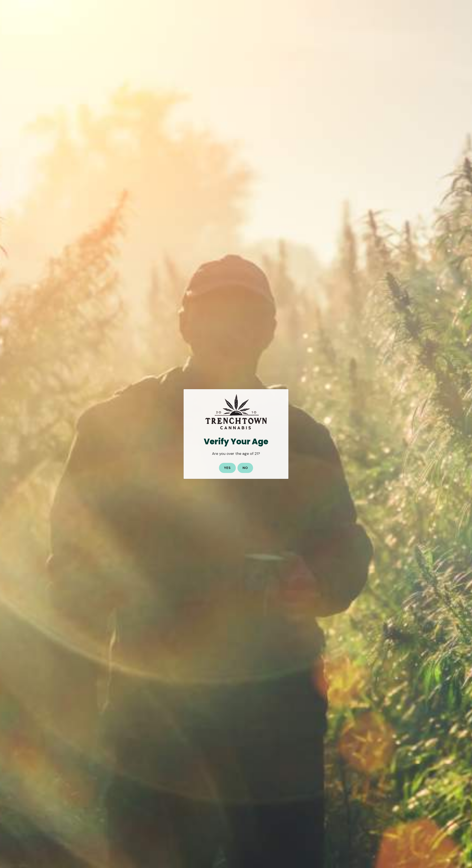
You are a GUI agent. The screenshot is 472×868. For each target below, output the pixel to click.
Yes (227, 468)
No (245, 468)
